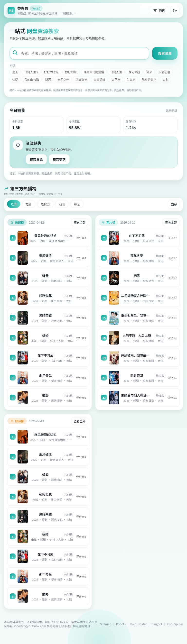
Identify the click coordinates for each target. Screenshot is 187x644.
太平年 (116, 79)
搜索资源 (165, 53)
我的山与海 (32, 79)
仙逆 (15, 79)
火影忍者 (164, 72)
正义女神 (81, 79)
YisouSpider (175, 624)
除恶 (48, 79)
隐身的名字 (149, 79)
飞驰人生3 (31, 72)
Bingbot (157, 624)
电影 (29, 204)
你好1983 (71, 72)
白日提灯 (99, 79)
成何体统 (134, 72)
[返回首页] (44, 10)
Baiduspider (139, 624)
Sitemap (106, 624)
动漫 (62, 204)
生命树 (131, 79)
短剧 (14, 204)
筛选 (159, 10)
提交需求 (59, 159)
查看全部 (80, 222)
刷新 (174, 204)
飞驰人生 (116, 72)
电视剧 (45, 204)
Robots (121, 624)
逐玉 (15, 72)
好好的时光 (51, 72)
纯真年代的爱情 (94, 72)
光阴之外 (63, 79)
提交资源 (36, 159)
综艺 (77, 204)
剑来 (149, 72)
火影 (166, 79)
